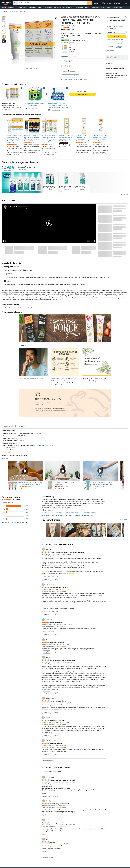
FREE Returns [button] (66, 38)
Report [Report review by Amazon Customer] (56, 712)
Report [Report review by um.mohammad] (44, 793)
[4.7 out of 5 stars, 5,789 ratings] (47, 145)
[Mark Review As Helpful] (47, 579)
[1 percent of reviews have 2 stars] (15, 516)
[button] (4, 8)
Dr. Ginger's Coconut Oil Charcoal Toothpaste (65, 483)
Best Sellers (33, 7)
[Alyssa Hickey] (12, 206)
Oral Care (16, 11)
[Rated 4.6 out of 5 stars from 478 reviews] (68, 486)
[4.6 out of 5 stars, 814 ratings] (12, 145)
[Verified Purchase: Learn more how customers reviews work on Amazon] (61, 556)
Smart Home (96, 7)
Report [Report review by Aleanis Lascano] (56, 614)
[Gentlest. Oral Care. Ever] (27, 167)
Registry (88, 7)
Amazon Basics (22, 7)
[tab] (46, 513)
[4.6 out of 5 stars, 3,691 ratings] (30, 143)
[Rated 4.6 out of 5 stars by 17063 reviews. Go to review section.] (66, 190)
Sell (63, 7)
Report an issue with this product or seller (74, 80)
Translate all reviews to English (52, 772)
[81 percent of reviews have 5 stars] (15, 506)
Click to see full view (32, 69)
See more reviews (47, 761)
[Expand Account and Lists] (112, 4)
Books (40, 7)
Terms (83, 40)
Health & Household (7, 11)
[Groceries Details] (73, 8)
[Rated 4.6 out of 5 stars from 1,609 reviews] (30, 486)
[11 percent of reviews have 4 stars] (15, 509)
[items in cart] (125, 3)
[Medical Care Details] (16, 8)
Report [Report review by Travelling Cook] (44, 815)
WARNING (7, 426)
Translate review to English (50, 796)
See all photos (123, 520)
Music (103, 7)
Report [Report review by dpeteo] (56, 735)
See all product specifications (70, 76)
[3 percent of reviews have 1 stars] (15, 519)
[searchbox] (53, 3)
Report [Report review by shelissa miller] (56, 652)
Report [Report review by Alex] (44, 851)
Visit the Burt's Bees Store (68, 25)
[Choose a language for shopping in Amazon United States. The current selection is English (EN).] (96, 3)
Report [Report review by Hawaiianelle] (56, 693)
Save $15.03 (65, 40)
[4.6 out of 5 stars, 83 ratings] (98, 143)
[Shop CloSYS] (22, 170)
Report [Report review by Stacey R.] (56, 579)
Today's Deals (48, 7)
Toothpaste (22, 11)
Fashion (109, 7)
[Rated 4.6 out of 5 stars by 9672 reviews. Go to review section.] (82, 190)
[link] (35, 94)
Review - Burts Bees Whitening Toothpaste (21, 208)
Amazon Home (118, 7)
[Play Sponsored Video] (25, 471)
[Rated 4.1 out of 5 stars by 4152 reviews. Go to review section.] (50, 190)
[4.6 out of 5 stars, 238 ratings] (81, 143)
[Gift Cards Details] (60, 8)
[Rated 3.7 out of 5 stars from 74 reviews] (105, 486)
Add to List (109, 64)
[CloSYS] (8, 168)
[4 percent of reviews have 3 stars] (15, 512)
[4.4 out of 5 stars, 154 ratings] (64, 141)
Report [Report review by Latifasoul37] (56, 634)
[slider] (46, 241)
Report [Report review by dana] (44, 834)
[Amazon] (7, 3)
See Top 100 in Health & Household (44, 446)
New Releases (79, 7)
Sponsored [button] (124, 194)
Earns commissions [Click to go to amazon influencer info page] (23, 206)
